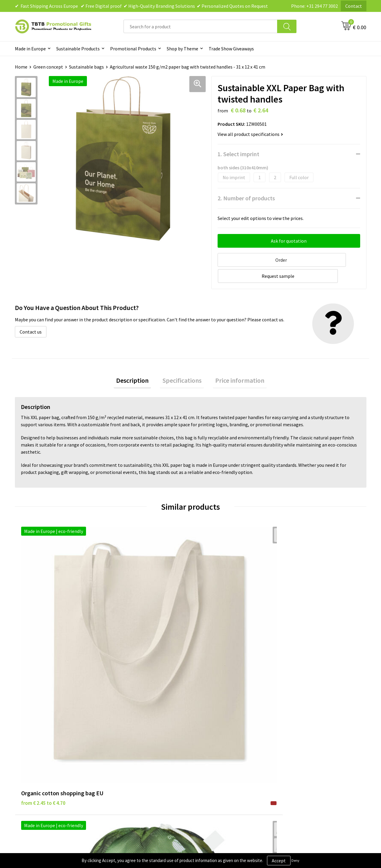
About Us (294, 703)
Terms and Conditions (220, 731)
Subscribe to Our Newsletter (227, 749)
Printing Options (128, 731)
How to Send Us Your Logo (137, 749)
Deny (295, 860)
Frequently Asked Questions (139, 703)
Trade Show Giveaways (231, 49)
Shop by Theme (182, 49)
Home (21, 67)
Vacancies (295, 712)
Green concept (48, 67)
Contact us (31, 313)
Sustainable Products (78, 49)
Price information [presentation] (235, 363)
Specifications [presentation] (182, 363)
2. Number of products (246, 198)
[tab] (137, 363)
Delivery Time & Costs (133, 712)
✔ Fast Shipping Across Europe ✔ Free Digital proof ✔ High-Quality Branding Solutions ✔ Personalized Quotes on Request (141, 6)
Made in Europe (30, 49)
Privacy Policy (212, 712)
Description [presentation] (137, 363)
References (296, 722)
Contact (354, 6)
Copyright (208, 740)
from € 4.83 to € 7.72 (219, 615)
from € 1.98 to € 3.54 (131, 615)
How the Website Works (135, 722)
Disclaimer (209, 722)
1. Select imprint (238, 154)
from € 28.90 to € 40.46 (309, 615)
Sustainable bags (86, 67)
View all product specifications (250, 134)
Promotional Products (133, 49)
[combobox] (200, 26)
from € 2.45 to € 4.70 (43, 615)
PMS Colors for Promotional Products (149, 740)
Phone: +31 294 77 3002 (314, 6)
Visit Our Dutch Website (309, 731)
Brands (205, 703)
